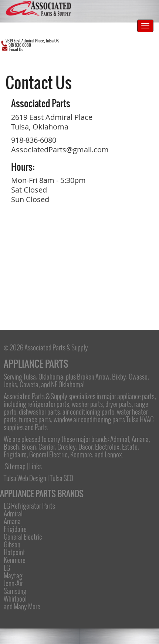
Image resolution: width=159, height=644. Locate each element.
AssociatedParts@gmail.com (60, 150)
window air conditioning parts (89, 419)
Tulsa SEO (62, 478)
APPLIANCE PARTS (36, 364)
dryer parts (119, 404)
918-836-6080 (34, 140)
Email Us (16, 50)
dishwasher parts (39, 412)
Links (35, 466)
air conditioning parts (88, 412)
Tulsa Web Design (25, 478)
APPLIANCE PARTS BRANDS (42, 494)
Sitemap (15, 466)
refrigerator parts (48, 404)
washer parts (87, 404)
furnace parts (35, 419)
